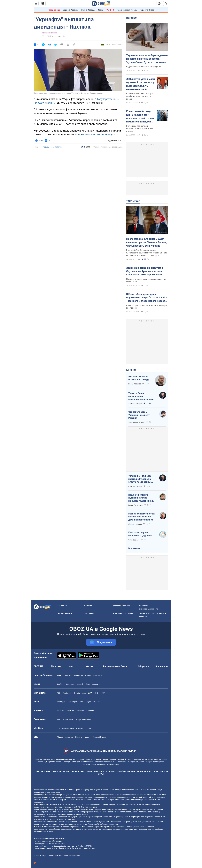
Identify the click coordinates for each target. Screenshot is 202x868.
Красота (79, 737)
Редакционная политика (53, 147)
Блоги (124, 666)
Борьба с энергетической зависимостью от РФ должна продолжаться (142, 517)
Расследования (111, 666)
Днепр (88, 675)
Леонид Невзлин (135, 524)
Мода (87, 737)
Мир (71, 666)
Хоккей (80, 684)
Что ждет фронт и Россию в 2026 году (139, 378)
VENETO (110, 10)
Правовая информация (122, 606)
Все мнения (134, 548)
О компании (62, 606)
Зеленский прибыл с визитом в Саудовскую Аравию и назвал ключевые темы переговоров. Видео (145, 271)
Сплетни (69, 737)
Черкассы (98, 675)
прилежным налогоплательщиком (97, 134)
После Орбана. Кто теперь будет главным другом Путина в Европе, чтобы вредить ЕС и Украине (147, 242)
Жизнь (89, 666)
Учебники (67, 693)
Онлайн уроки (80, 693)
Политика (56, 666)
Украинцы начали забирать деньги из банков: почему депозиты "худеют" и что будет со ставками (147, 59)
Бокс (88, 684)
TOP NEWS (133, 201)
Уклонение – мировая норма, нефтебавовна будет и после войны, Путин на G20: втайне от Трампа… (141, 479)
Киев (59, 675)
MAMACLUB (81, 728)
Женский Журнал (99, 737)
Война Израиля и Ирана (92, 10)
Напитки (71, 711)
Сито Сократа (134, 540)
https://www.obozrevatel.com (126, 790)
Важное (131, 18)
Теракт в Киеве (147, 10)
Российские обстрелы (127, 10)
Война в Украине (71, 10)
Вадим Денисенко (135, 505)
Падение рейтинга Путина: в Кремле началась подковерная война (141, 498)
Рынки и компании (50, 33)
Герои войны (54, 10)
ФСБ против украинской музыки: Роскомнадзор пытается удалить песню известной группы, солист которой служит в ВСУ (140, 84)
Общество (143, 666)
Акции (88, 702)
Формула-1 (97, 684)
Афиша (60, 737)
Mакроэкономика (83, 719)
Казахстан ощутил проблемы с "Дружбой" (141, 534)
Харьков (67, 675)
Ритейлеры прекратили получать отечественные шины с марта (141, 129)
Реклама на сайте (64, 613)
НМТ (103, 693)
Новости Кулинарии (85, 711)
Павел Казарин (135, 384)
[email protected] (66, 848)
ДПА (90, 693)
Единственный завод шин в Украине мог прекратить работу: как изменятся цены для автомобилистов (140, 117)
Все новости (162, 666)
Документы (89, 613)
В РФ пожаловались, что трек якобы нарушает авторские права (140, 96)
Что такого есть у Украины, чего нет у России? (139, 415)
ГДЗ (58, 693)
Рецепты (61, 711)
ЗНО (96, 693)
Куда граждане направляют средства (144, 67)
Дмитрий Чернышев (136, 422)
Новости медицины (65, 728)
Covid (91, 728)
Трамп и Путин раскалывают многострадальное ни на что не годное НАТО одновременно (142, 396)
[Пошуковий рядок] (166, 3)
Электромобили (76, 702)
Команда (88, 606)
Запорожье (78, 675)
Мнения (131, 370)
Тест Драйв (62, 702)
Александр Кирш (135, 404)
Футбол (60, 684)
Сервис (97, 702)
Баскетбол (70, 684)
